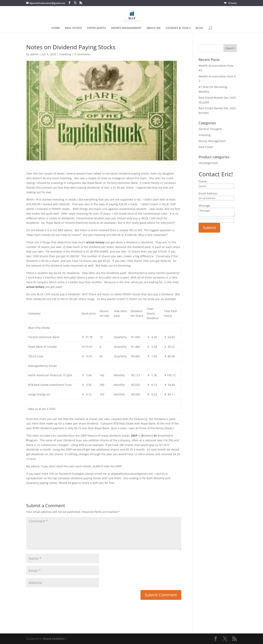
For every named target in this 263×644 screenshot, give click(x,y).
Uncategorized (208, 163)
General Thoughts (210, 129)
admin (34, 54)
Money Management (212, 141)
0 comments (82, 54)
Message (204, 206)
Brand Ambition (54, 639)
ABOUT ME (154, 28)
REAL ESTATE (73, 28)
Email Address (208, 193)
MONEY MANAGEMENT (126, 28)
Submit (209, 228)
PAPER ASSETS (97, 28)
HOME (56, 28)
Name (203, 181)
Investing (65, 54)
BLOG (199, 28)
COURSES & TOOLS (178, 28)
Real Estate (206, 147)
